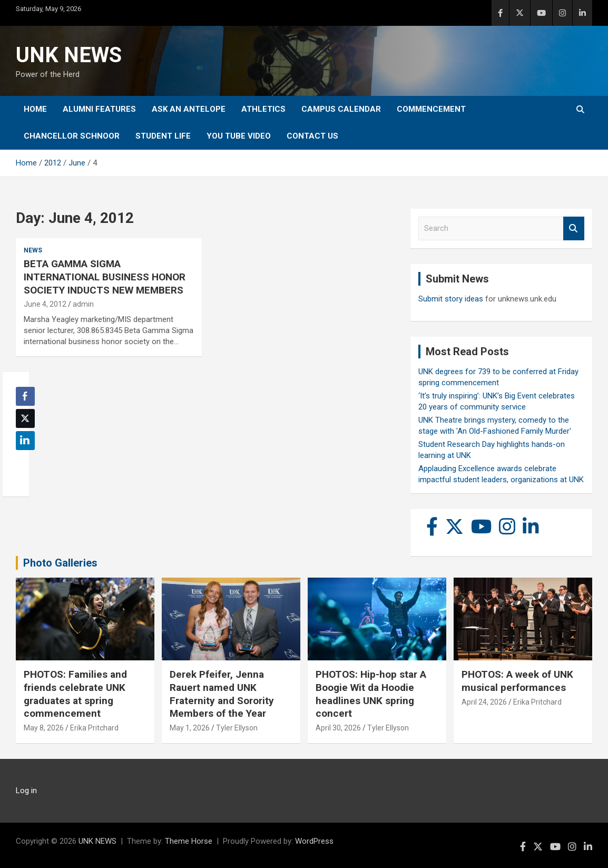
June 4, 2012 (45, 304)
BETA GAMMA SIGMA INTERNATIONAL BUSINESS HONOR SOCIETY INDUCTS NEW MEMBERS (105, 277)
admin (83, 304)
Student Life (163, 136)
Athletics (263, 109)
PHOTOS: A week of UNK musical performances (517, 681)
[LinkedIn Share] (25, 441)
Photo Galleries (60, 563)
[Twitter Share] (25, 418)
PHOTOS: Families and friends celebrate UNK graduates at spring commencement (75, 694)
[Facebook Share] (25, 396)
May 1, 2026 (190, 728)
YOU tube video (239, 136)
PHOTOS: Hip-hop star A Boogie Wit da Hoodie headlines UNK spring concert (371, 694)
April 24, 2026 (484, 702)
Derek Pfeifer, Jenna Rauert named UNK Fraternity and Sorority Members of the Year (222, 694)
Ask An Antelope (189, 109)
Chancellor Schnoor (72, 136)
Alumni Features (99, 109)
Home (35, 109)
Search (574, 228)
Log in (26, 791)
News (33, 250)
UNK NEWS (69, 55)
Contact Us (312, 136)
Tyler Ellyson (237, 728)
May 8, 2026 (44, 728)
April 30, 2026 (338, 728)
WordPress (314, 841)
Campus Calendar (341, 109)
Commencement (431, 109)
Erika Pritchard (94, 728)
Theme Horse (189, 841)
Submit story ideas (451, 299)
